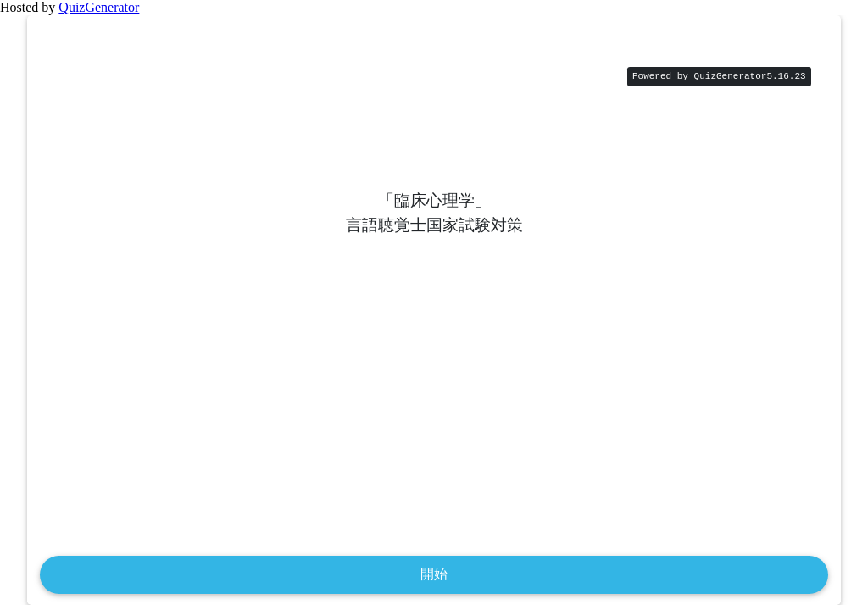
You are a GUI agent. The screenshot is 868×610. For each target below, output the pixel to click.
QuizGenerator (99, 7)
